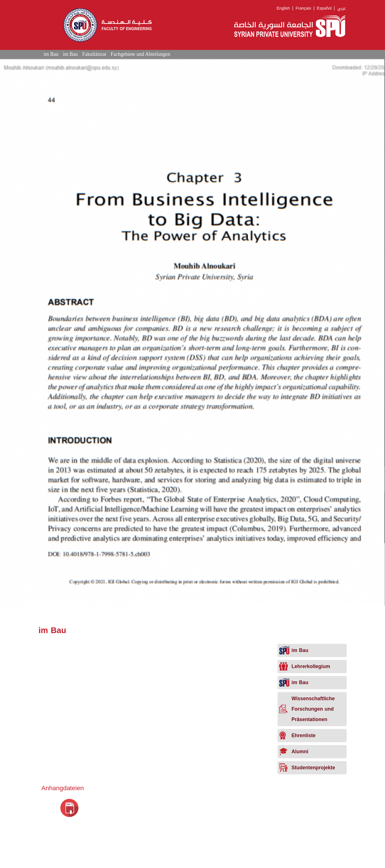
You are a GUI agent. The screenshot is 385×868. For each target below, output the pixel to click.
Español (324, 8)
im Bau (51, 54)
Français (303, 8)
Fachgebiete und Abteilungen (140, 54)
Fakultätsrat (94, 54)
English (283, 8)
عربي (342, 8)
